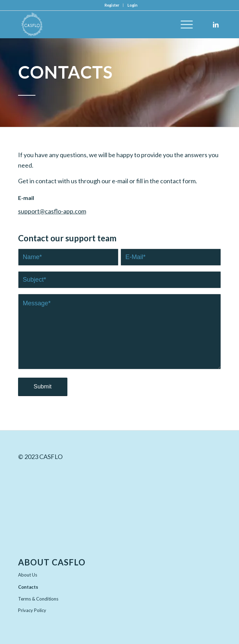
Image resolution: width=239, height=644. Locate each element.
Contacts (28, 587)
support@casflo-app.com (52, 211)
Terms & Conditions (38, 599)
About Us (28, 575)
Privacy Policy (32, 610)
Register (112, 5)
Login (133, 5)
